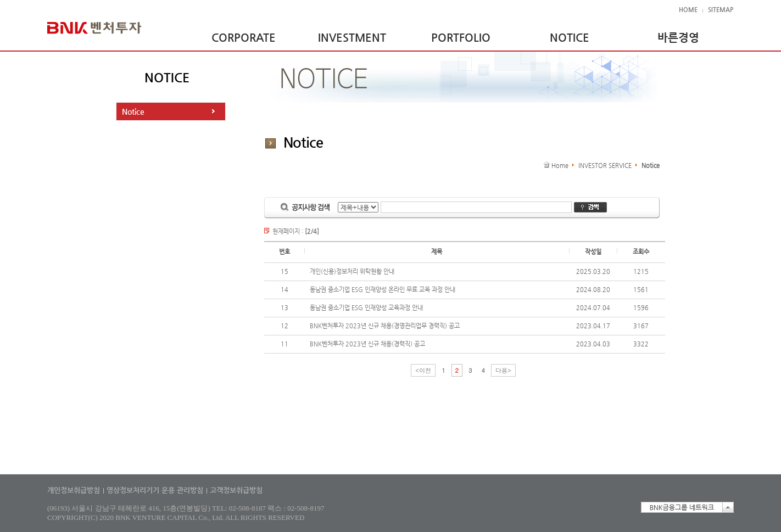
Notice (133, 111)
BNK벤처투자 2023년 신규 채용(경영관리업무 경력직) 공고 (385, 326)
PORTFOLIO (461, 37)
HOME (688, 10)
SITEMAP (721, 10)
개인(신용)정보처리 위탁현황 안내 (352, 271)
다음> (503, 370)
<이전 (423, 370)
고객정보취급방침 (236, 490)
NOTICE (570, 37)
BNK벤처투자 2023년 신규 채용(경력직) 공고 (367, 344)
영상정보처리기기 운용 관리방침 (155, 490)
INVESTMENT (352, 37)
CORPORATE (244, 37)
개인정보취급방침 (74, 490)
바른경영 (678, 37)
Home (560, 166)
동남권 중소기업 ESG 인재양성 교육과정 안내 (366, 308)
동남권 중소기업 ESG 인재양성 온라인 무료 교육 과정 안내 (383, 290)
